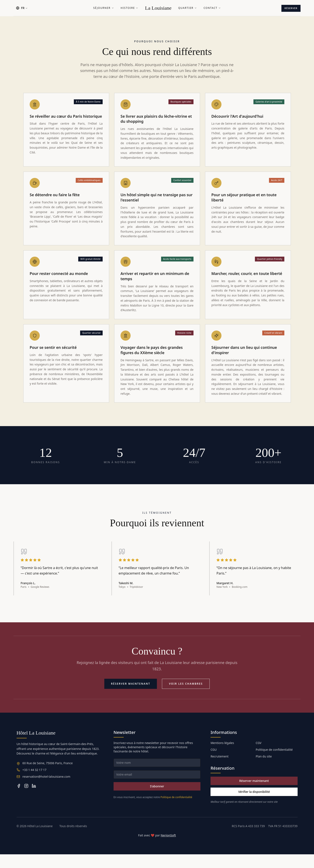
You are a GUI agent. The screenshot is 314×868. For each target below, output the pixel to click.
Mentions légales (222, 757)
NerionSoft (168, 849)
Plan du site (264, 770)
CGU (214, 763)
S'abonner (157, 800)
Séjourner (103, 8)
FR (22, 8)
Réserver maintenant (131, 697)
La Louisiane (158, 8)
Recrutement (219, 770)
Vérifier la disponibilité (254, 805)
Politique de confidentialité (176, 811)
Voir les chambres (186, 697)
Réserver (289, 8)
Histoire (130, 8)
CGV (259, 757)
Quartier (187, 8)
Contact (212, 8)
